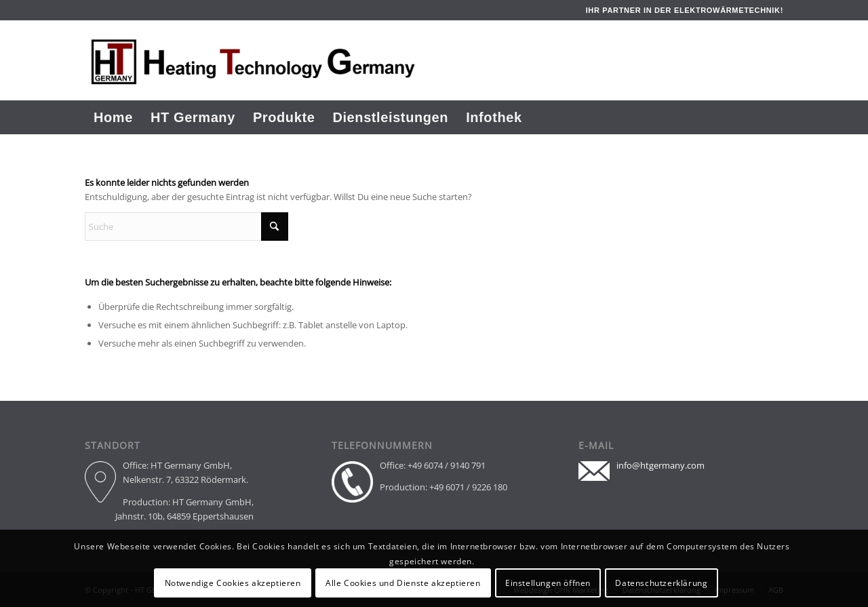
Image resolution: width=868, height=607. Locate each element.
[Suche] (773, 117)
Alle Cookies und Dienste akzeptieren (403, 583)
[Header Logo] (290, 60)
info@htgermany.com (660, 465)
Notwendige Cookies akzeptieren (233, 583)
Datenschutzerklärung (661, 583)
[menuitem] (113, 117)
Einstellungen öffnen (548, 583)
